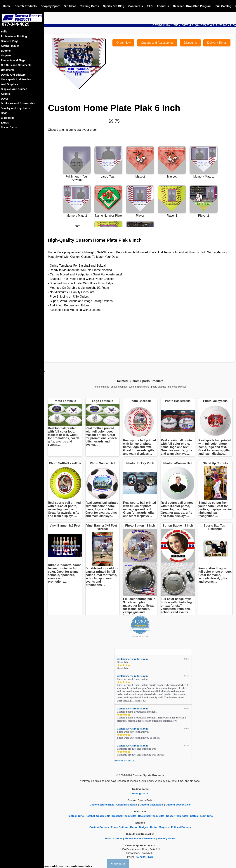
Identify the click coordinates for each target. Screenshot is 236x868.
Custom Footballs (127, 805)
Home (7, 6)
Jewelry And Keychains (15, 108)
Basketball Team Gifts (151, 816)
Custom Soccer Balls (178, 805)
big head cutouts (177, 387)
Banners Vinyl (9, 41)
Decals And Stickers (13, 75)
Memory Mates (166, 838)
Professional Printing (14, 36)
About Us (163, 6)
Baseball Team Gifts (124, 816)
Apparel (6, 94)
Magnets (6, 55)
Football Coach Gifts (98, 816)
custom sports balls (139, 387)
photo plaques (159, 387)
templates (85, 866)
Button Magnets (160, 827)
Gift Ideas (70, 6)
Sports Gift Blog (114, 6)
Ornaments (8, 70)
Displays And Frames (14, 89)
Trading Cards (90, 6)
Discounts (190, 43)
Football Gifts (76, 816)
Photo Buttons (120, 827)
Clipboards (8, 118)
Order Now (123, 43)
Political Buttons (181, 827)
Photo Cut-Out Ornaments (140, 838)
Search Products (26, 6)
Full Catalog (223, 6)
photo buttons (102, 387)
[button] (118, 864)
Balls (4, 32)
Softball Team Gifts (201, 816)
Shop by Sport (50, 6)
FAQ (150, 6)
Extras (5, 123)
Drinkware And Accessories (18, 103)
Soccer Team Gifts (177, 816)
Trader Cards (9, 127)
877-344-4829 (16, 24)
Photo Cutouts (114, 838)
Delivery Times (217, 43)
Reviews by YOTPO (125, 761)
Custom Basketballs (152, 805)
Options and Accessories (157, 43)
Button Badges (139, 827)
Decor (5, 99)
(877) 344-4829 (144, 857)
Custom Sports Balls (102, 805)
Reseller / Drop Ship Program (192, 6)
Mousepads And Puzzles (16, 79)
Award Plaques (10, 46)
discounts (71, 866)
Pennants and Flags (13, 60)
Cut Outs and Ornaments (16, 65)
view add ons (53, 866)
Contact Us (136, 6)
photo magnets (119, 387)
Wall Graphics (9, 84)
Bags (4, 113)
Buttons (6, 51)
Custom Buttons (99, 827)
